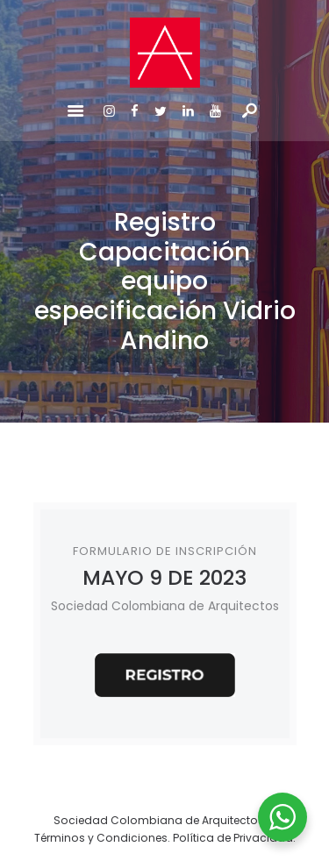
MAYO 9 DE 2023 (164, 577)
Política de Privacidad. (234, 838)
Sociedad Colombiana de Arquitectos (159, 820)
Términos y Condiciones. (104, 838)
